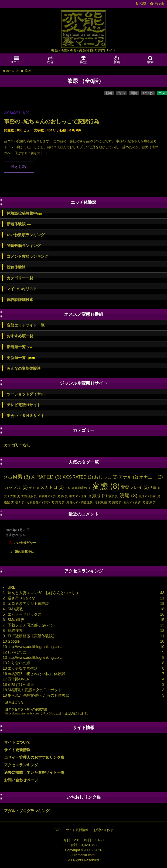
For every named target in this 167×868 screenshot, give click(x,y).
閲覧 (134, 93)
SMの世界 (16, 620)
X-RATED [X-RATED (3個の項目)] (46, 477)
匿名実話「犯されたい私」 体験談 (36, 674)
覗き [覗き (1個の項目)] (21, 502)
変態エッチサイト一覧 (26, 325)
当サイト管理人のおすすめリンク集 (34, 757)
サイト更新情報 (17, 750)
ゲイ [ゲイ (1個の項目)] (34, 488)
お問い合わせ (103, 830)
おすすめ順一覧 (20, 336)
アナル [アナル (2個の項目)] (128, 477)
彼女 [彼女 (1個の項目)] (74, 496)
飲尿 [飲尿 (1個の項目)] (151, 502)
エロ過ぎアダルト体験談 (28, 603)
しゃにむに (17, 652)
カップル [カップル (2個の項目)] (16, 487)
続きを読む (20, 167)
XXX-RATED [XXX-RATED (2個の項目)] (78, 477)
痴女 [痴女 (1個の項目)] (155, 496)
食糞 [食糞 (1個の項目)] (140, 502)
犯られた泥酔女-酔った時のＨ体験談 (38, 695)
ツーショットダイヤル (26, 394)
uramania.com (83, 855)
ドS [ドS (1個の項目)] (69, 488)
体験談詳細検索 (20, 300)
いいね (148, 93)
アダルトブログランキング (27, 811)
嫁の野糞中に (25, 552)
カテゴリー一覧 (20, 278)
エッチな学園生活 (23, 668)
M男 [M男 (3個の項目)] (22, 477)
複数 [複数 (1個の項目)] (9, 502)
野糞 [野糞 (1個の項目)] (60, 502)
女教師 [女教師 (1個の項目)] (45, 496)
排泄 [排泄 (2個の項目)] (100, 496)
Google (14, 641)
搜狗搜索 (15, 630)
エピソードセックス (25, 614)
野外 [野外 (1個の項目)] (49, 502)
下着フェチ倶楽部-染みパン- (31, 625)
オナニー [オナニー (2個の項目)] (151, 477)
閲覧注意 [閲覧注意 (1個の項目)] (89, 502)
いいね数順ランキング (26, 235)
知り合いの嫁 (19, 663)
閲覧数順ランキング (24, 246)
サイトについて (17, 742)
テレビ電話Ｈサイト (24, 405)
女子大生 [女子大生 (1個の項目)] (12, 496)
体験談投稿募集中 (24, 213)
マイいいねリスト (22, 289)
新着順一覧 (19, 347)
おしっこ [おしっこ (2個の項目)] (106, 477)
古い (121, 93)
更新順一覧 (21, 358)
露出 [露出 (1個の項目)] (117, 502)
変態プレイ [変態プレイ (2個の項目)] (135, 487)
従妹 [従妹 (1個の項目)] (86, 496)
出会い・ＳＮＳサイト (26, 416)
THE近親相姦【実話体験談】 (32, 636)
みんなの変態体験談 (24, 368)
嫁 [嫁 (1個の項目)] (65, 496)
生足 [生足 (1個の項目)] (144, 496)
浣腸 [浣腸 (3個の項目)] (129, 495)
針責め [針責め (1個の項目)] (73, 502)
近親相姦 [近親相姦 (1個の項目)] (35, 502)
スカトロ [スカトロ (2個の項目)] (52, 487)
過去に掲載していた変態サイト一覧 (34, 772)
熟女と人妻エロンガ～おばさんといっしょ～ (45, 593)
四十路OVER (19, 679)
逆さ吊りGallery (21, 598)
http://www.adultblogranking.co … (36, 647)
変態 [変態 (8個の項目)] (106, 486)
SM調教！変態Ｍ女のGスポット (35, 690)
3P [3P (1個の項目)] (8, 477)
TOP (57, 830)
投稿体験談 (16, 267)
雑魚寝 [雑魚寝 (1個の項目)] (105, 502)
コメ (162, 93)
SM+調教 (15, 609)
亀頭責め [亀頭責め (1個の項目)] (83, 488)
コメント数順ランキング (28, 256)
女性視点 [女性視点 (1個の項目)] (29, 496)
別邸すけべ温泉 (21, 684)
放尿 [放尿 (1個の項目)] (113, 496)
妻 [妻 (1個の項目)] (57, 496)
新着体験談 (19, 224)
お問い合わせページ (21, 780)
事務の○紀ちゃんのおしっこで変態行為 (52, 121)
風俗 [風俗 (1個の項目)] (129, 502)
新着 (109, 93)
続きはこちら (14, 703)
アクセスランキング (21, 765)
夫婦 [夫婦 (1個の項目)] (155, 488)
